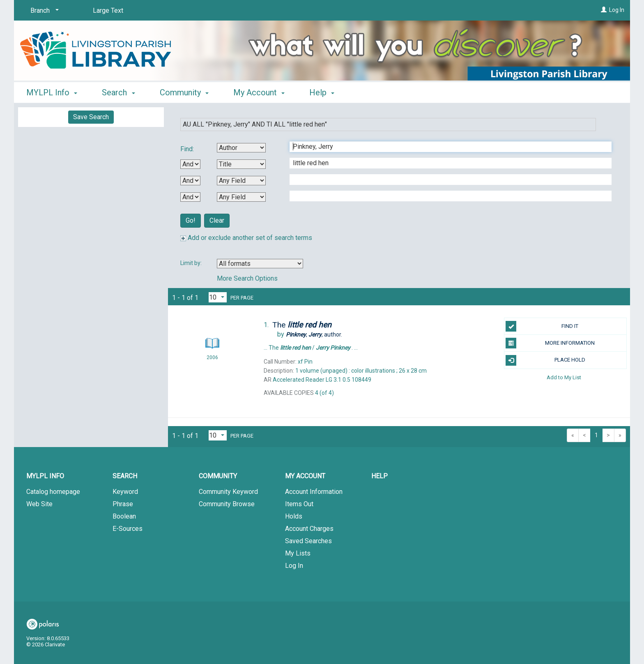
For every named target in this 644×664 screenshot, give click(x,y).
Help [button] (322, 92)
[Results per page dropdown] (218, 297)
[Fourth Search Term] (446, 196)
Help (379, 476)
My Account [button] (259, 92)
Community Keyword (228, 492)
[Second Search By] (241, 164)
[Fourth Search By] (241, 197)
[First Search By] (241, 148)
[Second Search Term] (446, 163)
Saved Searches (308, 541)
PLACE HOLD (545, 360)
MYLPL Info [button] (52, 92)
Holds (294, 516)
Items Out (299, 504)
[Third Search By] (241, 181)
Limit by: (192, 263)
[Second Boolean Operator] (190, 181)
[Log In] (604, 10)
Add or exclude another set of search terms (246, 238)
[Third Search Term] (446, 180)
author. (314, 334)
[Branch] (43, 11)
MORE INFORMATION (550, 343)
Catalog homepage (53, 492)
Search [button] (118, 92)
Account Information (314, 492)
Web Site (39, 504)
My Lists (298, 553)
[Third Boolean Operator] (190, 197)
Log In (617, 10)
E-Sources (128, 529)
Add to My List (564, 377)
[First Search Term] (446, 147)
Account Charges (309, 529)
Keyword (125, 492)
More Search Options (247, 278)
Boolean (124, 516)
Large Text (108, 10)
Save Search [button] (91, 117)
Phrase (123, 504)
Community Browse (227, 504)
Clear (217, 220)
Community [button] (184, 92)
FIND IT (542, 326)
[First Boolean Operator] (190, 164)
